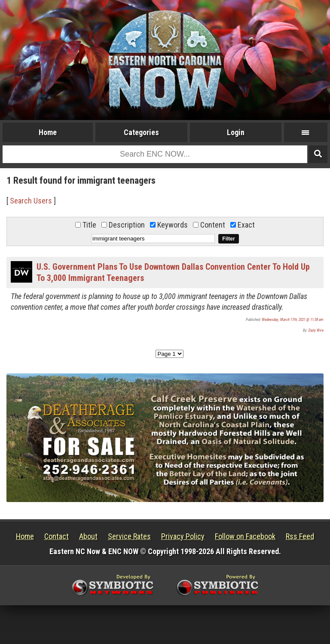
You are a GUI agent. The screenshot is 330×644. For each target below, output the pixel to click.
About (88, 536)
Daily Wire (316, 330)
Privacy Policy (183, 536)
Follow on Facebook (245, 536)
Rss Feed (300, 536)
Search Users (31, 201)
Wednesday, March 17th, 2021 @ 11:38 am (293, 320)
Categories (141, 132)
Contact (57, 536)
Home (48, 132)
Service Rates (129, 536)
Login (236, 132)
